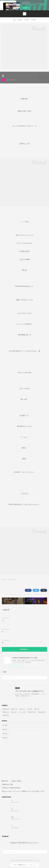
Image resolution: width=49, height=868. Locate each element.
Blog (14, 20)
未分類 (6, 715)
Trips (37, 709)
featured (42, 712)
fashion (14, 709)
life (4, 80)
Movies (6, 712)
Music (14, 712)
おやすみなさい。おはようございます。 (22, 809)
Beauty (6, 709)
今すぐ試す (26, 8)
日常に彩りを (6, 643)
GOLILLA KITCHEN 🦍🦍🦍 (12, 632)
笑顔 (12, 817)
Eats (22, 709)
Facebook (27, 20)
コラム (22, 712)
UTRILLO (33, 20)
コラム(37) (8, 580)
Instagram (20, 20)
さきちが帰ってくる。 (17, 800)
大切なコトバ (15, 826)
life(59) (3, 580)
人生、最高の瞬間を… (9, 620)
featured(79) (13, 580)
